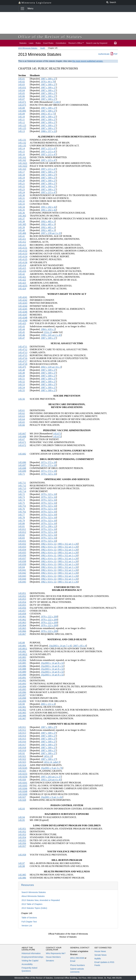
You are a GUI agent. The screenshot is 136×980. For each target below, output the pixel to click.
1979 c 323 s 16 (48, 474)
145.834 (22, 550)
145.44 (22, 329)
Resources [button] (28, 885)
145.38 (22, 221)
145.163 (22, 169)
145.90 (22, 704)
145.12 (22, 122)
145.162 (22, 160)
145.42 (22, 274)
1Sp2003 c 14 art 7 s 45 (60, 646)
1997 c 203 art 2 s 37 (51, 777)
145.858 (22, 614)
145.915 (22, 739)
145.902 (22, 710)
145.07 (22, 99)
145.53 (22, 384)
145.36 (22, 213)
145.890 (22, 675)
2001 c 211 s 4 (48, 704)
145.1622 (23, 166)
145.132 (22, 143)
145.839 (22, 564)
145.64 (22, 419)
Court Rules (48, 43)
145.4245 (23, 309)
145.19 (22, 178)
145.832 (22, 544)
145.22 (22, 186)
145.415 (22, 268)
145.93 (22, 809)
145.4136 (23, 262)
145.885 (22, 663)
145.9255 (23, 774)
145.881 (22, 646)
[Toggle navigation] (22, 9)
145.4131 (23, 248)
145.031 (22, 88)
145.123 (22, 125)
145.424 (22, 289)
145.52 (22, 382)
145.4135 (23, 259)
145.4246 (23, 312)
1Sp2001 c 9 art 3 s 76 (52, 768)
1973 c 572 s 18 (48, 462)
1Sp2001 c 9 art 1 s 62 (52, 797)
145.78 (22, 518)
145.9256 (23, 777)
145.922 (22, 759)
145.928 (22, 800)
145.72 (22, 494)
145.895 (22, 689)
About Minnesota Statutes (33, 896)
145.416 (22, 271)
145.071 (22, 102)
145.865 (22, 628)
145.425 (22, 323)
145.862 (22, 620)
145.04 (22, 90)
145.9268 (23, 791)
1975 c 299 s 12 (48, 526)
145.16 (22, 154)
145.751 (22, 506)
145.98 (22, 866)
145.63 (22, 416)
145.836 (22, 555)
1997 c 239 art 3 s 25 (51, 233)
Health (43, 48)
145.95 (22, 820)
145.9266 (23, 788)
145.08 (22, 108)
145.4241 (23, 297)
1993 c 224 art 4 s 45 (51, 780)
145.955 (22, 840)
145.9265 (23, 785)
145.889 (22, 672)
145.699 (22, 471)
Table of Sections (29, 918)
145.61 (22, 410)
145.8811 (23, 649)
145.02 (22, 82)
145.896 (22, 692)
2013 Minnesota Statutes (28, 48)
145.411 (22, 239)
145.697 (22, 465)
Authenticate (104, 54)
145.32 (22, 201)
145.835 (22, 553)
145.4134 (23, 256)
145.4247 (23, 315)
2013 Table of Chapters (32, 904)
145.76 (22, 509)
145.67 (22, 439)
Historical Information (31, 953)
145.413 (22, 245)
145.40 (22, 230)
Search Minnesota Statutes (34, 892)
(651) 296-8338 (77, 958)
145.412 (22, 242)
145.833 (22, 547)
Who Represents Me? (56, 953)
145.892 (22, 681)
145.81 (22, 526)
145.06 (22, 96)
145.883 (22, 657)
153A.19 (48, 332)
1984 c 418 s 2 (48, 329)
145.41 (22, 236)
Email (73, 961)
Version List (27, 926)
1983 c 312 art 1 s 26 (68, 544)
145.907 (22, 718)
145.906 (22, 716)
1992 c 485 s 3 (48, 221)
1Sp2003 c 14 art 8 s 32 (52, 663)
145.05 (22, 93)
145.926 (22, 780)
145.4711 (23, 347)
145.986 (22, 878)
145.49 (22, 373)
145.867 (22, 634)
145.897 (22, 695)
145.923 (22, 762)
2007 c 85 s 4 (80, 646)
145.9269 (23, 794)
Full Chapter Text (29, 922)
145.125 (22, 128)
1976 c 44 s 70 (48, 82)
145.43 (22, 326)
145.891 (22, 678)
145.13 (22, 131)
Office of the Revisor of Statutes (50, 37)
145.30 (22, 195)
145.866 (22, 631)
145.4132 (23, 251)
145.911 (22, 727)
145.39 (22, 227)
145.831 (22, 541)
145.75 (22, 503)
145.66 (22, 425)
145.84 (22, 567)
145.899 (22, 701)
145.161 (22, 157)
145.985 (22, 875)
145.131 (22, 140)
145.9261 (23, 783)
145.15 (22, 152)
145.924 (22, 765)
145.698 (22, 468)
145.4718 (23, 364)
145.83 (22, 538)
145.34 (22, 207)
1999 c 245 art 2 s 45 (51, 335)
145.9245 (23, 768)
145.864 (22, 625)
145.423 (22, 283)
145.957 (22, 846)
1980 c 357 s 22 (48, 131)
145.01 (22, 79)
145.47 (22, 338)
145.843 (22, 576)
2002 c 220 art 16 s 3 (51, 367)
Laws (31, 43)
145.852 (22, 596)
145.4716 (23, 358)
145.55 (22, 390)
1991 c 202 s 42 (48, 207)
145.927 (22, 797)
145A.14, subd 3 (52, 762)
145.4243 (23, 303)
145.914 (22, 736)
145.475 (22, 367)
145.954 (22, 837)
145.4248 (23, 318)
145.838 (22, 561)
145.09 (22, 114)
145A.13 (48, 756)
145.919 (22, 750)
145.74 (22, 500)
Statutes (23, 43)
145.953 (22, 834)
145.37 (22, 219)
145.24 (22, 192)
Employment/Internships (33, 957)
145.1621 (23, 163)
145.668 (22, 436)
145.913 (22, 733)
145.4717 (23, 361)
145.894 (22, 686)
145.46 (22, 335)
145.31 (22, 198)
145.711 (22, 483)
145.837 (22, 558)
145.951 (22, 829)
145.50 (22, 376)
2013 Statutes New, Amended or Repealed (41, 900)
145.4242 (23, 300)
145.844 (22, 579)
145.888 (22, 669)
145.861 (22, 617)
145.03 (22, 84)
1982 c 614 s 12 (48, 544)
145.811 (22, 529)
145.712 (22, 486)
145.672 (57, 436)
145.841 (22, 570)
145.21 (22, 184)
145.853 (22, 599)
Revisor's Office (75, 43)
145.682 (22, 454)
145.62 (22, 413)
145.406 (22, 233)
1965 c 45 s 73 (48, 114)
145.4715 (23, 355)
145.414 (22, 265)
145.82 (22, 535)
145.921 (22, 756)
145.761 (22, 512)
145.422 (22, 280)
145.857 (22, 611)
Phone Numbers (78, 965)
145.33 (22, 204)
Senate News (101, 955)
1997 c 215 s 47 (48, 148)
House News (100, 951)
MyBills (98, 959)
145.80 (22, 523)
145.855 (22, 605)
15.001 (56, 102)
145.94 (22, 817)
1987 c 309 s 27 (48, 79)
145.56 (22, 399)
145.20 (22, 181)
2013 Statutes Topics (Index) (34, 908)
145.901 (22, 707)
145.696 (22, 462)
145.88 (22, 643)
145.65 (22, 422)
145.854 (22, 602)
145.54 (22, 387)
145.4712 (23, 349)
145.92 (22, 753)
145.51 (22, 379)
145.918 (22, 748)
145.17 (22, 172)
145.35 (22, 210)
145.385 (22, 224)
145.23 (22, 189)
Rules (38, 43)
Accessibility (27, 964)
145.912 (22, 730)
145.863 (22, 622)
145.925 (22, 771)
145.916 (22, 742)
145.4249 (23, 320)
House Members (53, 957)
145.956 (22, 843)
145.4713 (23, 352)
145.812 (22, 532)
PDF (114, 54)
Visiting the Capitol (30, 961)
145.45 (22, 332)
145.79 (22, 521)
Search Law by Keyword (97, 43)
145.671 (57, 434)
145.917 (22, 745)
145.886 (22, 666)
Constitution (61, 43)
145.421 (22, 277)
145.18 (22, 175)
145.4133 (23, 254)
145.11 (22, 120)
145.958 (22, 855)
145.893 (22, 684)
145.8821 (23, 654)
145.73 (22, 497)
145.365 (22, 216)
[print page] (115, 43)
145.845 (22, 582)
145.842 (22, 573)
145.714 (22, 491)
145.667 (22, 434)
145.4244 (23, 306)
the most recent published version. (88, 61)
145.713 (22, 488)
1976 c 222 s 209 (49, 617)
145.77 (22, 515)
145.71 (22, 474)
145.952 (22, 832)
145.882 (22, 651)
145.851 (22, 593)
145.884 (22, 660)
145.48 (22, 370)
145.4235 (23, 286)
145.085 (22, 111)
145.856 (22, 608)
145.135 (22, 146)
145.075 (22, 105)
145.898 (22, 698)
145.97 (22, 863)
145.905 (22, 713)
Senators (50, 961)
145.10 (22, 117)
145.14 (22, 148)
